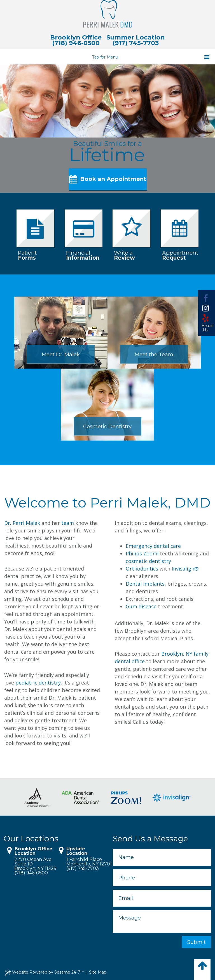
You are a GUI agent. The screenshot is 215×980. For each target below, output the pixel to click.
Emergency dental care (153, 546)
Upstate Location (77, 851)
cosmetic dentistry (148, 561)
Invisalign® (185, 569)
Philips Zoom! (142, 554)
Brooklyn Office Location (33, 851)
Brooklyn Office (76, 38)
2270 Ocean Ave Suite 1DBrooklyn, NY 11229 (35, 864)
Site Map (98, 972)
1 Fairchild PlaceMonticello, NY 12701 (87, 862)
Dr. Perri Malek (22, 523)
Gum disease (141, 607)
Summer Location (136, 38)
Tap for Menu (151, 57)
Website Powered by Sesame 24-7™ (45, 973)
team (68, 523)
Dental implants (145, 584)
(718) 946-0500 (76, 43)
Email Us (205, 328)
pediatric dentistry (38, 683)
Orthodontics (142, 569)
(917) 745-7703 (136, 43)
